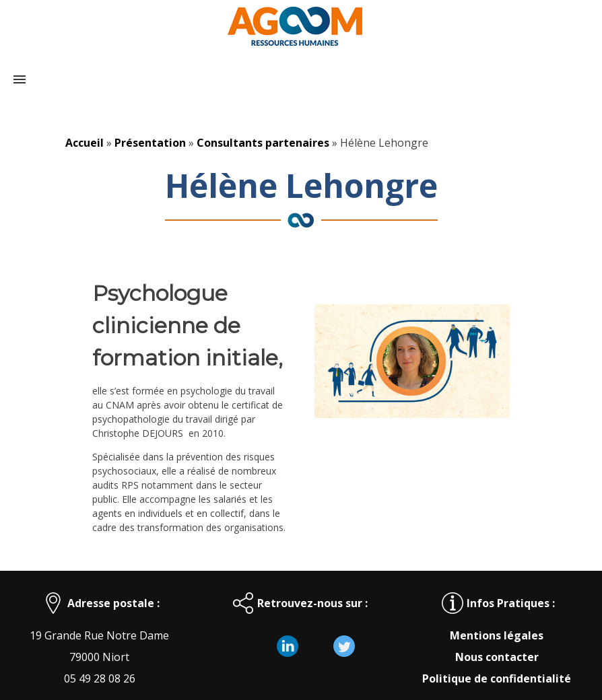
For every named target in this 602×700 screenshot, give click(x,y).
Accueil (85, 143)
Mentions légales (497, 635)
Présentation (150, 143)
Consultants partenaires (263, 143)
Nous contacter (497, 657)
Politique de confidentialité (497, 678)
